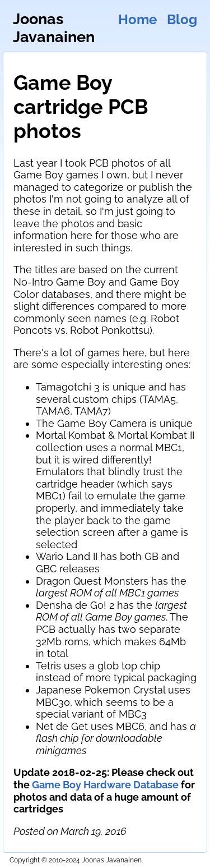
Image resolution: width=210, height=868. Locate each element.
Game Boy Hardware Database (105, 785)
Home (137, 20)
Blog (182, 20)
